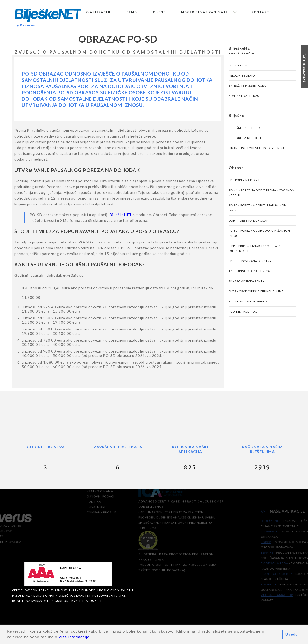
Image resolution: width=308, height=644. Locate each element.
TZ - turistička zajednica (249, 276)
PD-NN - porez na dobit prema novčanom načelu (262, 197)
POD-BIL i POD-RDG (243, 316)
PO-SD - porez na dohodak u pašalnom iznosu (259, 238)
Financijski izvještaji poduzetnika (257, 153)
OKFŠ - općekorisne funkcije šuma (256, 296)
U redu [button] (292, 634)
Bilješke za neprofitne (247, 142)
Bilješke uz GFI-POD (244, 132)
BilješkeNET (121, 219)
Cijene (159, 12)
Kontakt (260, 12)
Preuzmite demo (242, 80)
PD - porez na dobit (244, 185)
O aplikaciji (98, 12)
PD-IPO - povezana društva (250, 266)
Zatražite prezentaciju (248, 90)
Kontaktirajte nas (244, 100)
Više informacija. (75, 637)
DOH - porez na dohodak (248, 225)
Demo (132, 12)
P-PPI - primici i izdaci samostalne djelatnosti (256, 253)
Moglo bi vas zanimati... (206, 12)
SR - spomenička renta (246, 286)
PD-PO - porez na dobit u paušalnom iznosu (258, 212)
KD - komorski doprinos (248, 306)
